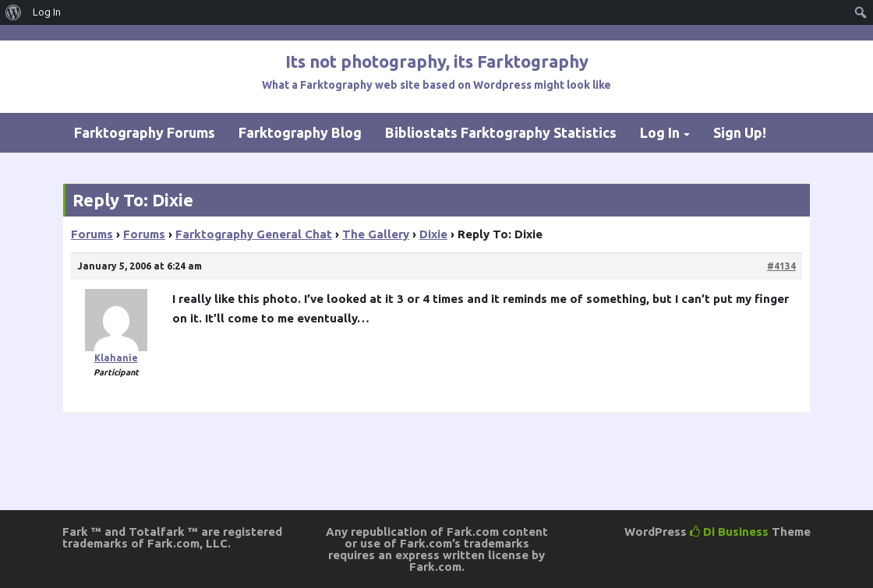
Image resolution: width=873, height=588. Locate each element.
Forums (92, 234)
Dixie (433, 234)
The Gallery (376, 234)
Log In (660, 132)
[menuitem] (14, 12)
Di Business (729, 532)
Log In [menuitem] (47, 12)
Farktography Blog (300, 132)
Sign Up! (740, 132)
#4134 (781, 266)
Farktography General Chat (254, 234)
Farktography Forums (145, 132)
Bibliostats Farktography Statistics (501, 132)
